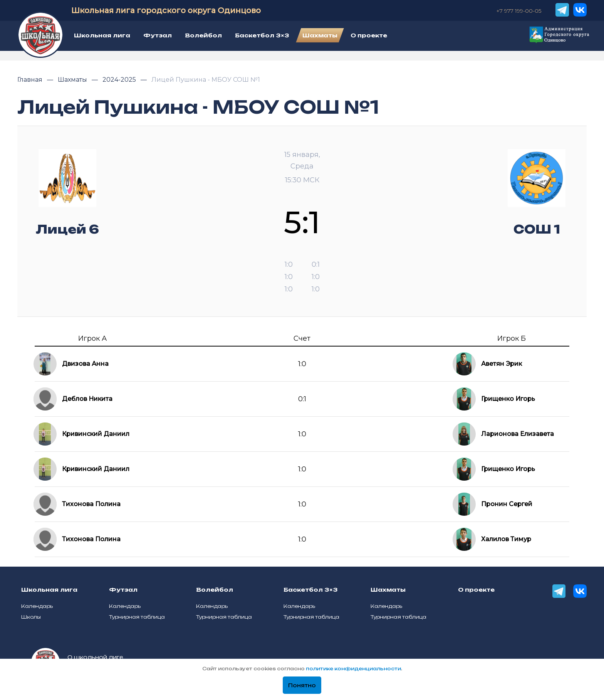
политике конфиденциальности (353, 669)
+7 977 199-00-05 (519, 11)
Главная (31, 80)
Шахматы (73, 80)
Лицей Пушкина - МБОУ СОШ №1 (206, 80)
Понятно (302, 685)
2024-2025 (120, 80)
